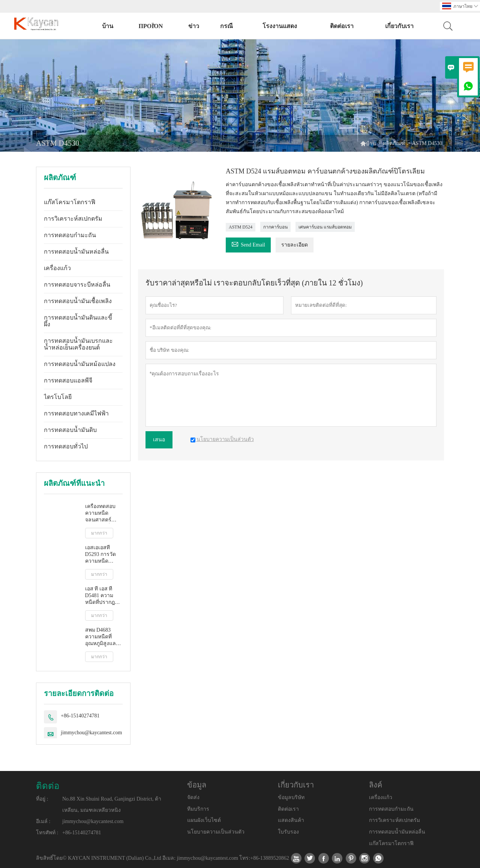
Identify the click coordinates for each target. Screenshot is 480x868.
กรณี (226, 26)
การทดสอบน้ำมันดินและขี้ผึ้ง (78, 321)
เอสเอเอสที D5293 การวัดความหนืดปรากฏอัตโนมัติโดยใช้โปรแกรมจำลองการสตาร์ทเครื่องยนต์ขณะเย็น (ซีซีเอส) (104, 555)
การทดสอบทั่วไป (66, 446)
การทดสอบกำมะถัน (70, 235)
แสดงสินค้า (291, 820)
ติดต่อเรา (342, 26)
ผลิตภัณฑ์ (394, 143)
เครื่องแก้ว (57, 268)
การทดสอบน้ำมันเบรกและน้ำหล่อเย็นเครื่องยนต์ (78, 344)
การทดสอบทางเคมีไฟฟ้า (76, 413)
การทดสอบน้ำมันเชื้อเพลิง (78, 301)
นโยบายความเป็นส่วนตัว (216, 832)
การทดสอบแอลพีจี (68, 380)
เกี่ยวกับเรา (399, 26)
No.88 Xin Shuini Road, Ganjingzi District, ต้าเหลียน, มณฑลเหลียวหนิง (112, 805)
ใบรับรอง (288, 832)
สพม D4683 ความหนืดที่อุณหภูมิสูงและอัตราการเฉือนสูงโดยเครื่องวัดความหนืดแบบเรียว (103, 637)
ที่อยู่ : (42, 799)
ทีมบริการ (198, 809)
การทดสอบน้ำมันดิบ (70, 430)
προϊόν (151, 26)
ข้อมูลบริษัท (291, 797)
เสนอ (159, 440)
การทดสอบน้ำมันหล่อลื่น (76, 252)
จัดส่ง (193, 797)
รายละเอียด (295, 245)
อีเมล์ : (43, 821)
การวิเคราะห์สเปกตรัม (73, 219)
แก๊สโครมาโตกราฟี (70, 202)
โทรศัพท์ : (47, 833)
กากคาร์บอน (275, 227)
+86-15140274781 (80, 716)
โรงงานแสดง (280, 26)
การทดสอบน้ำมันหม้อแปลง (80, 364)
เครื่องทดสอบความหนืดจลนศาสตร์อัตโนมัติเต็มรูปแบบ (103, 513)
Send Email (248, 244)
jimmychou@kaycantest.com (91, 733)
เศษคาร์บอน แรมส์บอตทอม (325, 227)
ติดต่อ (48, 786)
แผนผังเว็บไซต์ (204, 820)
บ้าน (108, 26)
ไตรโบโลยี (58, 397)
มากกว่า (99, 533)
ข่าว (194, 26)
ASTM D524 (241, 227)
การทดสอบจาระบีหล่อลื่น (77, 285)
